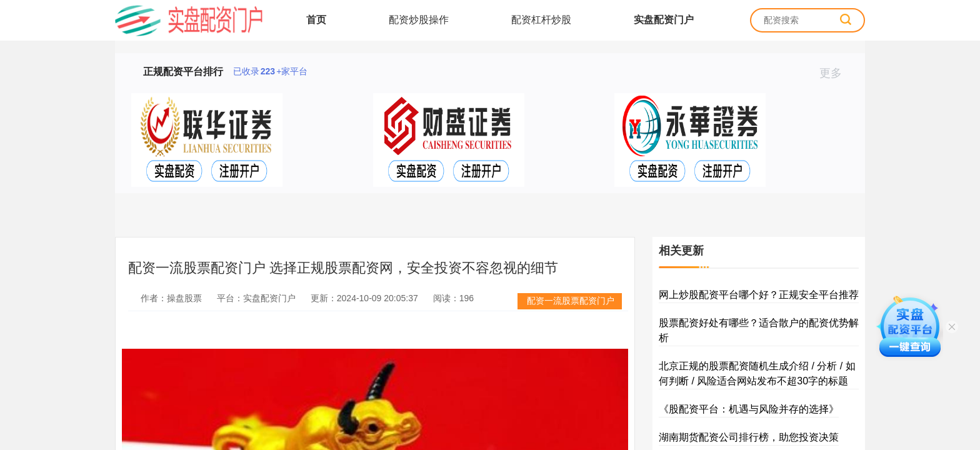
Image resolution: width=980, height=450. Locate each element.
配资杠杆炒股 (541, 20)
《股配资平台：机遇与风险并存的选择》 (749, 409)
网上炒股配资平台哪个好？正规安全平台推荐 (759, 295)
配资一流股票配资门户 (571, 301)
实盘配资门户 (664, 20)
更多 (836, 73)
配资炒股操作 (419, 20)
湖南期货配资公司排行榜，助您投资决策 (749, 437)
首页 (316, 20)
